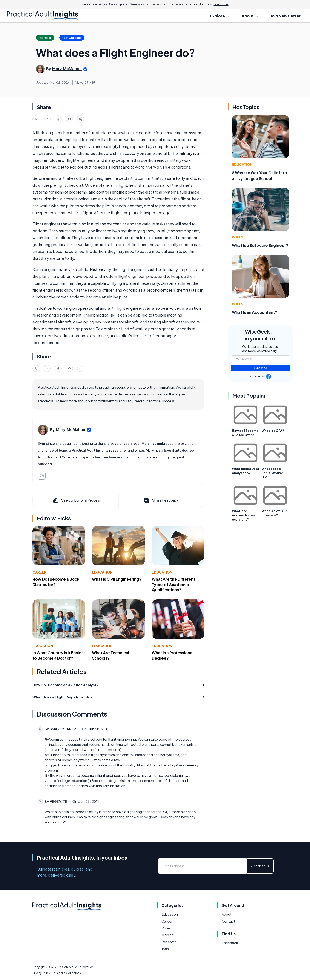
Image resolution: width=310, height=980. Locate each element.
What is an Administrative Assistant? (244, 515)
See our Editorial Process (76, 500)
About (227, 914)
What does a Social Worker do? (272, 473)
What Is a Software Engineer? (260, 245)
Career (39, 572)
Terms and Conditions (67, 973)
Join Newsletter (285, 16)
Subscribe (260, 368)
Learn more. (221, 4)
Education (102, 572)
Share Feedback (161, 500)
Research (169, 942)
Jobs (165, 949)
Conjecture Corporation (78, 967)
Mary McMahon (67, 69)
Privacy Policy (41, 973)
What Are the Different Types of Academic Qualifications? (173, 584)
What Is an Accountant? (255, 312)
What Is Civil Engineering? (117, 579)
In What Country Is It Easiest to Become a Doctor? (59, 655)
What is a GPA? (273, 431)
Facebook (230, 943)
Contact (228, 921)
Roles (238, 237)
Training (168, 935)
